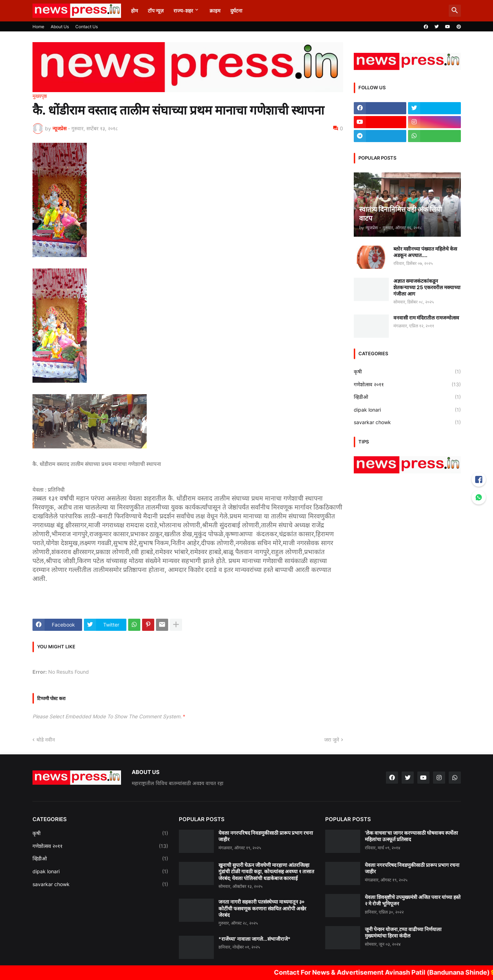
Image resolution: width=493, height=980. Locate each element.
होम (134, 11)
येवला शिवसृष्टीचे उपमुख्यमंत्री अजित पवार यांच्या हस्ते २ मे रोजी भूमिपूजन (413, 900)
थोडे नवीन (46, 740)
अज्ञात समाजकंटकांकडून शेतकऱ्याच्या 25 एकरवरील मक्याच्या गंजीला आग (427, 287)
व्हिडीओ (407, 397)
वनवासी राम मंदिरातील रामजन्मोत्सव (426, 318)
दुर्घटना (236, 11)
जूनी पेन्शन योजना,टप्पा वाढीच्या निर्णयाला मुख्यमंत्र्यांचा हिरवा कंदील (403, 932)
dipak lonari (407, 410)
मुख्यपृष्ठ (40, 96)
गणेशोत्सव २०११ (407, 385)
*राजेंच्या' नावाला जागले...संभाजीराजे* (255, 939)
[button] (455, 11)
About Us (60, 27)
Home (38, 27)
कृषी (407, 372)
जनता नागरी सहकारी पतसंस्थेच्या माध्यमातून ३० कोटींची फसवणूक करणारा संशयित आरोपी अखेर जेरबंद (262, 908)
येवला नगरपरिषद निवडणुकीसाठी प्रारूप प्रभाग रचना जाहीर (266, 836)
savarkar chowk (407, 422)
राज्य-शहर (183, 11)
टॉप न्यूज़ (156, 11)
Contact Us (87, 27)
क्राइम (215, 11)
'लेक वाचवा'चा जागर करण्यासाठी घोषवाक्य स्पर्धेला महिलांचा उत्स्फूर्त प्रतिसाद (411, 836)
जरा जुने (332, 740)
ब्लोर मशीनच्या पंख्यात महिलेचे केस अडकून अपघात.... (425, 252)
